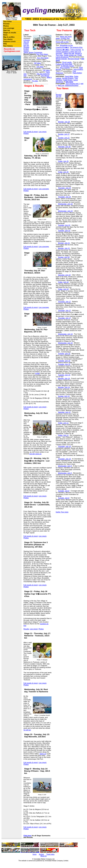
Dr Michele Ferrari (67, 66)
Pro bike (35, 81)
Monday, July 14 (64, 378)
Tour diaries (8, 39)
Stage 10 (43, 754)
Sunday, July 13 (64, 396)
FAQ (5, 44)
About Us (43, 856)
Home (35, 854)
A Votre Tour (65, 38)
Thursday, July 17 (64, 302)
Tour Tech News (42, 54)
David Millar (69, 76)
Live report (43, 132)
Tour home (7, 21)
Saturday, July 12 (64, 412)
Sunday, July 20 (64, 257)
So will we (27, 730)
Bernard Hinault (73, 59)
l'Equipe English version (26, 49)
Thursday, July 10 (64, 446)
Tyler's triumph (76, 50)
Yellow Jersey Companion (33, 52)
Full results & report (31, 132)
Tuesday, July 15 (64, 354)
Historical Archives (72, 85)
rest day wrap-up (35, 454)
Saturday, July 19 (64, 275)
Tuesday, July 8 (64, 491)
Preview (6, 24)
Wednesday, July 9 (65, 466)
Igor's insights (65, 68)
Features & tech (9, 41)
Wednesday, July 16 (65, 334)
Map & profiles (9, 37)
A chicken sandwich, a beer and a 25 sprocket (70, 51)
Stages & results (10, 33)
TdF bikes (37, 63)
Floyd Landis (67, 62)
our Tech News (43, 58)
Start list (7, 30)
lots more (69, 82)
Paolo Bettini (77, 73)
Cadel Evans (68, 80)
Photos (6, 26)
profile (37, 373)
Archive (41, 854)
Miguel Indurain (61, 59)
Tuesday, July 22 (64, 225)
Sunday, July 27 (64, 134)
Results (26, 629)
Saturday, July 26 (64, 147)
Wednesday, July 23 (65, 204)
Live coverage (9, 28)
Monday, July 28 (59, 95)
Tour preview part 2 (73, 83)
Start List (61, 85)
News (5, 35)
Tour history (8, 46)
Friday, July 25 (63, 161)
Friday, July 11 (63, 423)
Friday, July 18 (63, 282)
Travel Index (50, 854)
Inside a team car (70, 55)
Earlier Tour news (62, 512)
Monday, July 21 (64, 243)
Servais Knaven (68, 78)
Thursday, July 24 (64, 188)
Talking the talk (69, 53)
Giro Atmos (45, 76)
